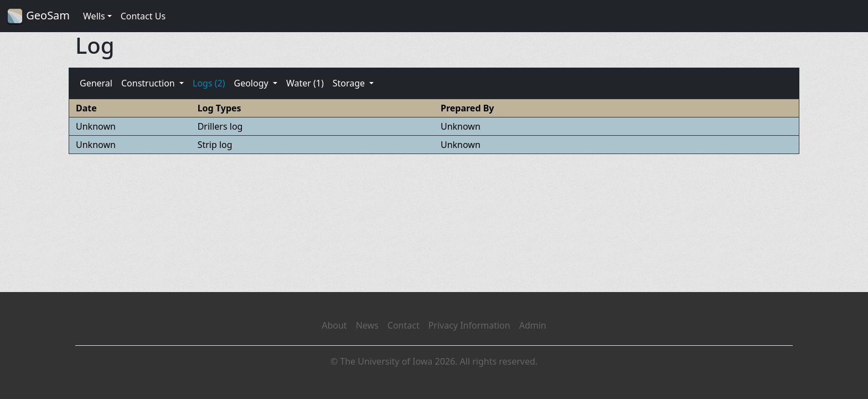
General (96, 83)
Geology (252, 83)
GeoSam (38, 16)
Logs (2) (209, 83)
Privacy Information (469, 325)
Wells (94, 16)
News (367, 325)
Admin (533, 325)
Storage (350, 83)
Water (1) (305, 83)
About (334, 325)
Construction (149, 83)
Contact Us (143, 16)
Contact (404, 325)
